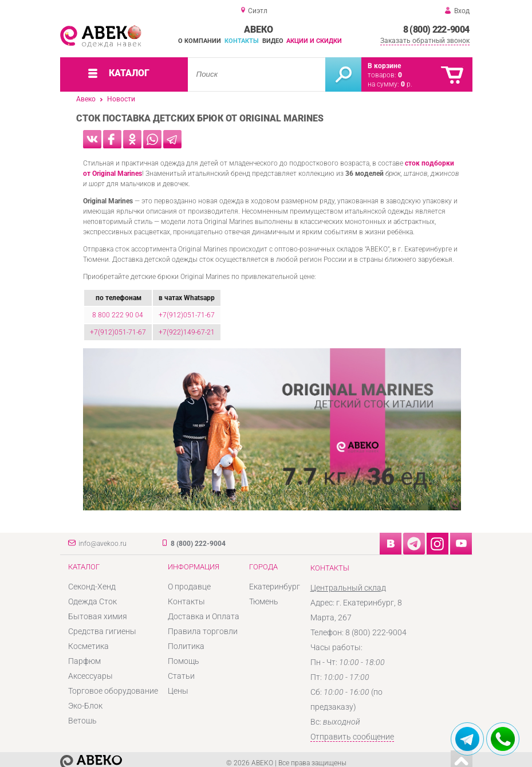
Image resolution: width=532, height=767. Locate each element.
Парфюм (84, 661)
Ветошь (82, 721)
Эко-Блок (85, 706)
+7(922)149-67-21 (187, 332)
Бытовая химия (98, 616)
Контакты (242, 41)
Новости (121, 99)
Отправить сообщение (352, 737)
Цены (178, 691)
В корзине (384, 66)
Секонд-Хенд (92, 587)
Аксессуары (90, 676)
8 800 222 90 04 (118, 315)
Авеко (86, 99)
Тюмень (264, 601)
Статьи (181, 676)
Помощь (184, 661)
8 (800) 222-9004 (436, 29)
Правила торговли (203, 631)
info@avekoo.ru (103, 544)
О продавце (189, 587)
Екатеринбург (275, 587)
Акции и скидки (314, 41)
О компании (200, 41)
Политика (186, 646)
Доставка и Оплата (204, 616)
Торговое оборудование (113, 691)
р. (407, 84)
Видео (273, 41)
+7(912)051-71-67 (187, 315)
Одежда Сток (92, 601)
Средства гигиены (102, 631)
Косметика (88, 646)
